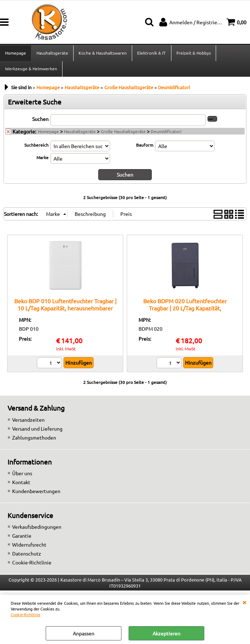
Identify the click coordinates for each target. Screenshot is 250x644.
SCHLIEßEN (244, 602)
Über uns (22, 474)
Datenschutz (27, 555)
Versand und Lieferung (37, 430)
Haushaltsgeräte (52, 53)
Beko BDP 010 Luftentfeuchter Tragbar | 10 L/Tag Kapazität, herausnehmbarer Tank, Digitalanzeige (65, 309)
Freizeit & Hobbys (193, 53)
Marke (42, 159)
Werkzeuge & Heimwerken (31, 70)
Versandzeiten (28, 421)
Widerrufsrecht (29, 546)
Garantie (22, 537)
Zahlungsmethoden (34, 438)
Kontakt (21, 483)
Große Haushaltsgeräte (123, 133)
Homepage (16, 53)
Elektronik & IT (151, 53)
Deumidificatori (166, 133)
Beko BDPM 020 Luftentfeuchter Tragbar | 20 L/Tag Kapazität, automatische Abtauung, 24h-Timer (185, 309)
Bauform (145, 146)
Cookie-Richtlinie (26, 614)
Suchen (40, 120)
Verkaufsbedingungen (37, 528)
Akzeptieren (166, 633)
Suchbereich (36, 146)
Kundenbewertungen (36, 492)
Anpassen (84, 633)
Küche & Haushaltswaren (103, 53)
